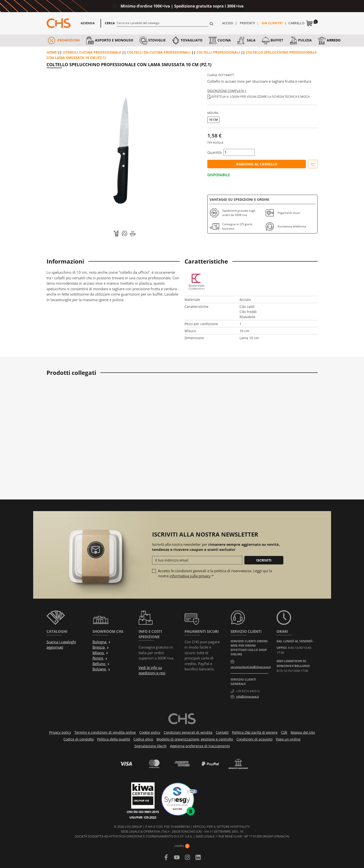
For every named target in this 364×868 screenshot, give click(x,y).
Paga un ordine (288, 739)
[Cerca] (163, 23)
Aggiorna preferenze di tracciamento (200, 746)
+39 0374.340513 (248, 691)
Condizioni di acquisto (254, 739)
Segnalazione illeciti (151, 746)
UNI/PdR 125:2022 (143, 817)
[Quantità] (239, 152)
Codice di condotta (79, 739)
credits (182, 846)
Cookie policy (150, 732)
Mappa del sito (303, 732)
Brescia (101, 647)
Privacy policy (60, 732)
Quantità (214, 152)
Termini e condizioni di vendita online (105, 732)
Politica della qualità (114, 739)
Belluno (101, 664)
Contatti (222, 732)
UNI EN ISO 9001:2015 (143, 812)
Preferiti (248, 23)
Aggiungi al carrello (257, 164)
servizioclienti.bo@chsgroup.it (251, 667)
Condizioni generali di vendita (188, 732)
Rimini (100, 658)
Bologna (102, 642)
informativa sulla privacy (190, 576)
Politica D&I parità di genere (255, 732)
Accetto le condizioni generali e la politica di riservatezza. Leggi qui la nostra (215, 573)
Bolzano (101, 669)
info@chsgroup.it (248, 696)
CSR (284, 732)
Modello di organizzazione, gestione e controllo (195, 739)
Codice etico (143, 739)
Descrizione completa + (227, 91)
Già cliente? (272, 23)
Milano (100, 653)
